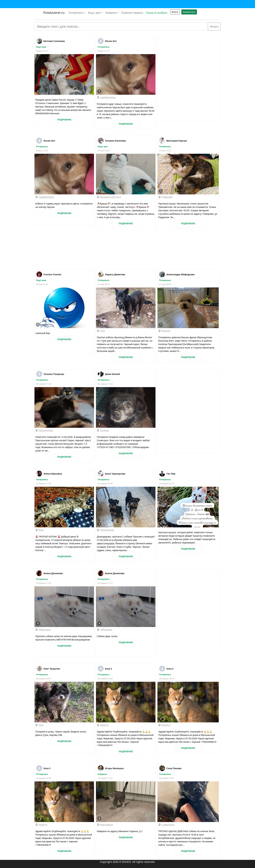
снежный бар (43, 333)
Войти (175, 12)
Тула (102, 331)
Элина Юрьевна (53, 474)
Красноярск (107, 825)
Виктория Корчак (177, 141)
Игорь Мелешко (114, 768)
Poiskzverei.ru (54, 13)
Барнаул (166, 331)
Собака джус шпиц (107, 636)
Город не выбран (156, 13)
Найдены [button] (111, 13)
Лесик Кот (111, 41)
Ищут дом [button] (94, 13)
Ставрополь (168, 825)
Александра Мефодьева (180, 274)
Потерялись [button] (76, 13)
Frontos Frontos (52, 274)
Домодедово (107, 530)
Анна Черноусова (115, 474)
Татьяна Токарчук (54, 374)
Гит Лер (171, 474)
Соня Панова (174, 768)
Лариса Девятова (115, 274)
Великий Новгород (110, 197)
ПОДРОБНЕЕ (64, 120)
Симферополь (108, 97)
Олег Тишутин (52, 669)
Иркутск (104, 725)
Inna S (108, 669)
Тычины (104, 430)
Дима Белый (112, 374)
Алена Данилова (53, 573)
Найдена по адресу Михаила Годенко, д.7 (120, 831)
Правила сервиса (132, 13)
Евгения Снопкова (54, 41)
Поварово (167, 197)
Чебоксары (45, 630)
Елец (41, 530)
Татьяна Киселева (115, 141)
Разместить (189, 12)
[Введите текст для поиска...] (121, 26)
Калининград (46, 430)
